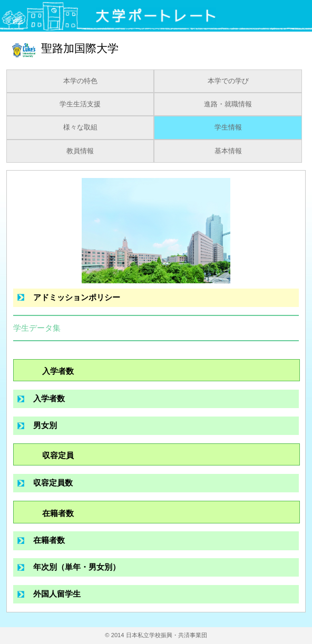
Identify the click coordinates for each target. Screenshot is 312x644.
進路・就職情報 (228, 104)
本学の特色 (80, 81)
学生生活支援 (80, 104)
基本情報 (228, 151)
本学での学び (228, 81)
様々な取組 (80, 127)
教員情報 (80, 151)
